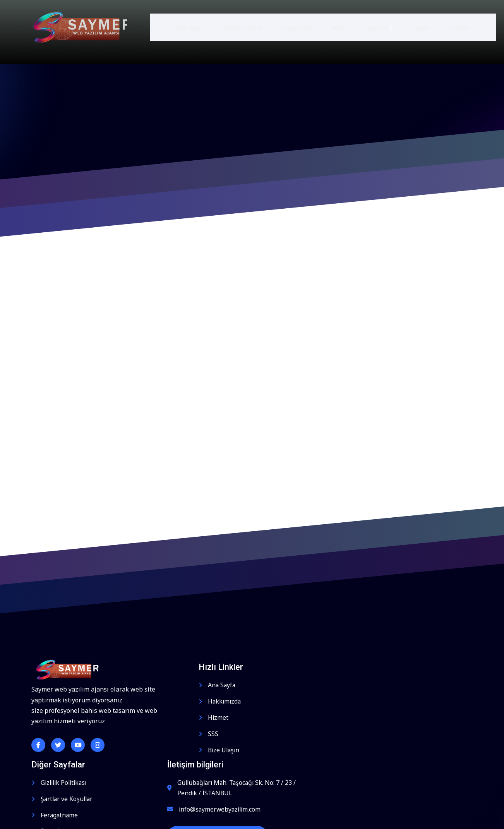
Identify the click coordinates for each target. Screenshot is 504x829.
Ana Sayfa (184, 27)
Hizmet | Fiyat (237, 27)
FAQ (333, 27)
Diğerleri (372, 27)
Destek (454, 27)
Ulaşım (415, 27)
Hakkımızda (292, 27)
